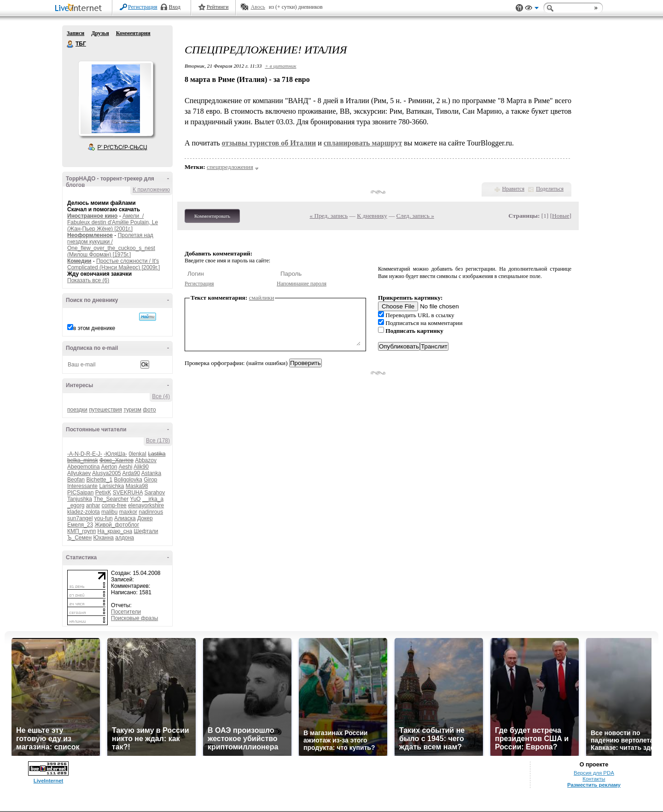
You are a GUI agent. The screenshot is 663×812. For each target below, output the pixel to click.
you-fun (104, 518)
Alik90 (141, 467)
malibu (109, 512)
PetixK (103, 493)
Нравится (513, 189)
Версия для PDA (594, 773)
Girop (150, 480)
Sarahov (154, 493)
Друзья (100, 33)
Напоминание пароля (302, 284)
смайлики (262, 298)
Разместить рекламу (594, 785)
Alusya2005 (107, 473)
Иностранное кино (92, 216)
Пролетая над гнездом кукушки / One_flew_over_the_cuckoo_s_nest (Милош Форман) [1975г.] (111, 245)
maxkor (128, 512)
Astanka (151, 473)
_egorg (76, 505)
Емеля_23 (80, 525)
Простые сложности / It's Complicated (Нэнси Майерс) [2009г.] (113, 264)
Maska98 (137, 486)
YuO (135, 499)
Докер (145, 518)
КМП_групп (81, 531)
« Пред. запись (329, 216)
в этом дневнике (94, 328)
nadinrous (151, 512)
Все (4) (161, 396)
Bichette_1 (99, 480)
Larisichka (111, 486)
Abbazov (146, 460)
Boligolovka (128, 480)
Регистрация (143, 7)
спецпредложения (230, 167)
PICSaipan (80, 493)
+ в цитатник (280, 66)
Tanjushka (80, 499)
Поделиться (550, 189)
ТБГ (70, 44)
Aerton (109, 467)
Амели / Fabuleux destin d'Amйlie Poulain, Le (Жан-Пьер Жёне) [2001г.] (113, 222)
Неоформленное (90, 235)
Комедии (79, 261)
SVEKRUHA (128, 493)
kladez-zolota (84, 512)
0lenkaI (137, 454)
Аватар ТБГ (116, 99)
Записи (76, 33)
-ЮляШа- (115, 454)
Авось (258, 7)
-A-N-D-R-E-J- (85, 454)
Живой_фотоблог (117, 525)
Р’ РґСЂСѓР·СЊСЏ (122, 147)
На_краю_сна (115, 531)
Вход (175, 7)
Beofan (76, 480)
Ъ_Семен (79, 538)
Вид (532, 9)
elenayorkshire (146, 505)
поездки (77, 410)
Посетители (126, 612)
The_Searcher (111, 499)
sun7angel (80, 518)
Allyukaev (79, 473)
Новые (561, 216)
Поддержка (519, 8)
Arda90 (131, 473)
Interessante (82, 486)
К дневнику (372, 216)
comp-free (114, 505)
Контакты (594, 779)
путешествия (105, 410)
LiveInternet (80, 9)
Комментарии (133, 33)
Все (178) (158, 441)
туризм (132, 410)
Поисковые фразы (134, 618)
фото (149, 410)
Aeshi (125, 467)
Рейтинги (218, 7)
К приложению (151, 190)
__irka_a (153, 499)
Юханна (103, 538)
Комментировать (212, 216)
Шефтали (146, 531)
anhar (93, 505)
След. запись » (415, 216)
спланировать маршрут (363, 143)
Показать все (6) (88, 280)
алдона (125, 538)
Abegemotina (84, 467)
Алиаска (125, 518)
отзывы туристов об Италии (269, 143)
